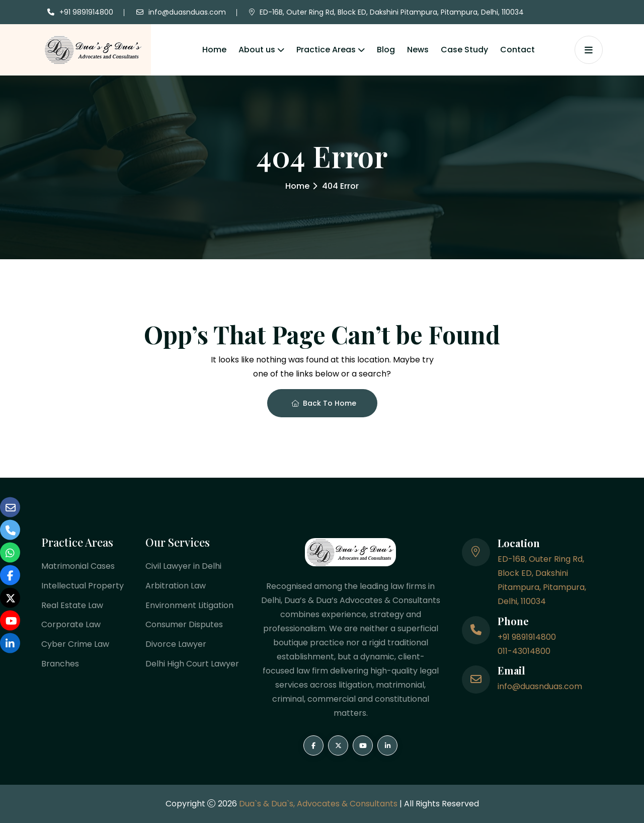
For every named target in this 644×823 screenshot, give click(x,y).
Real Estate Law (72, 605)
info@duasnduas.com (187, 12)
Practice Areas (326, 50)
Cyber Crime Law (75, 645)
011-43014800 (524, 651)
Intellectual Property (83, 586)
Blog (386, 50)
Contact (517, 50)
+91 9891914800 (86, 12)
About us (257, 50)
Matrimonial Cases (78, 566)
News (418, 50)
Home (214, 50)
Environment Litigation (189, 605)
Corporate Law (71, 625)
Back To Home (324, 403)
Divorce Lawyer (176, 645)
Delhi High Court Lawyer (192, 664)
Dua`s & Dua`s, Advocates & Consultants (319, 804)
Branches (60, 664)
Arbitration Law (176, 586)
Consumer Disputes (184, 625)
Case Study (464, 50)
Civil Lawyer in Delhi (183, 566)
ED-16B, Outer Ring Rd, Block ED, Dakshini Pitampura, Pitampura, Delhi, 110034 (392, 12)
